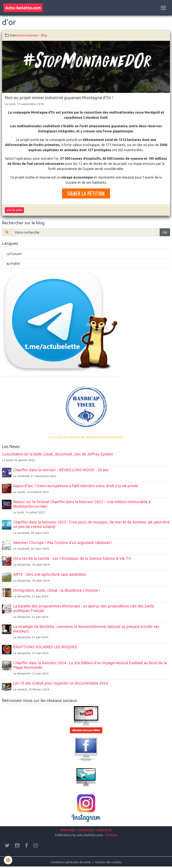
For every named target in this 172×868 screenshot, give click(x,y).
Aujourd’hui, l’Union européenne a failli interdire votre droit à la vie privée (76, 486)
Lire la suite (14, 210)
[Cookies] (8, 860)
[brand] (23, 8)
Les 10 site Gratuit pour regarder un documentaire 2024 (60, 683)
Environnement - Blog (32, 35)
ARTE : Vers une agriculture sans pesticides (50, 574)
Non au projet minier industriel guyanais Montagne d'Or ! (59, 98)
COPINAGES (86, 830)
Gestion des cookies (108, 862)
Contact (111, 835)
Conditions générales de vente (71, 862)
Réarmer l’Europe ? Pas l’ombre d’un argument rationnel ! (63, 543)
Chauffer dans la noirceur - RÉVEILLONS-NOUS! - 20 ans (61, 470)
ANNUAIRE (68, 830)
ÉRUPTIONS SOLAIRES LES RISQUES (45, 647)
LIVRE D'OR (104, 830)
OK (165, 232)
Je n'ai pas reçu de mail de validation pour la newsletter (86, 437)
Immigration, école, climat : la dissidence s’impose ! (57, 590)
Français (14, 254)
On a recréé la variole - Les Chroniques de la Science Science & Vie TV (72, 558)
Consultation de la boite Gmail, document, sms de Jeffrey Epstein (57, 454)
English (13, 263)
